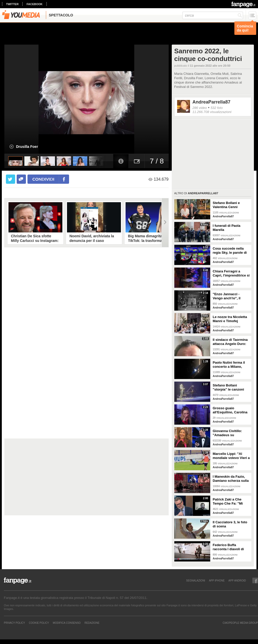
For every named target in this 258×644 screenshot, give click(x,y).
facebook (34, 4)
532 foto (217, 108)
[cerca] (213, 15)
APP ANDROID (237, 580)
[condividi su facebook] (21, 179)
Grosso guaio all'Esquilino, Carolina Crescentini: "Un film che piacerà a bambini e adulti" (230, 410)
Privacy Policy (14, 623)
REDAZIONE (92, 623)
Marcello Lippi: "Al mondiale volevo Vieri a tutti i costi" (231, 456)
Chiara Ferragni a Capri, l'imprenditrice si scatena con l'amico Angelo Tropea (231, 273)
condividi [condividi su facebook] (43, 179)
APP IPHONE (217, 580)
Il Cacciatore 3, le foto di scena (230, 524)
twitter (12, 4)
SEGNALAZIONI (196, 580)
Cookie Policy (39, 623)
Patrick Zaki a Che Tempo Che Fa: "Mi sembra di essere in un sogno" (231, 502)
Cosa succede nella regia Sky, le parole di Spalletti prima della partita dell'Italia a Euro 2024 (231, 251)
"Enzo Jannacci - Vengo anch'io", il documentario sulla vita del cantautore (228, 296)
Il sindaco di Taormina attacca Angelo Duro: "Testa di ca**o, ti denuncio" (230, 342)
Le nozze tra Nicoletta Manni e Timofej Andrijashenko (230, 319)
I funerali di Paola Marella (227, 228)
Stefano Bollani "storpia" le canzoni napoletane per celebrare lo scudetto (230, 387)
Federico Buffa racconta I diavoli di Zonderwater (228, 547)
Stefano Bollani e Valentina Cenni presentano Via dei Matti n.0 (228, 205)
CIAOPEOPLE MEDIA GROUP (240, 623)
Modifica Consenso (67, 623)
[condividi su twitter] (11, 179)
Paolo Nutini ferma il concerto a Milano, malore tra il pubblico (230, 365)
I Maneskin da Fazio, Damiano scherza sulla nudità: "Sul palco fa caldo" (231, 479)
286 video (200, 108)
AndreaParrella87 (212, 102)
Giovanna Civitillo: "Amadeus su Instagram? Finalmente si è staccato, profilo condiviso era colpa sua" (231, 433)
